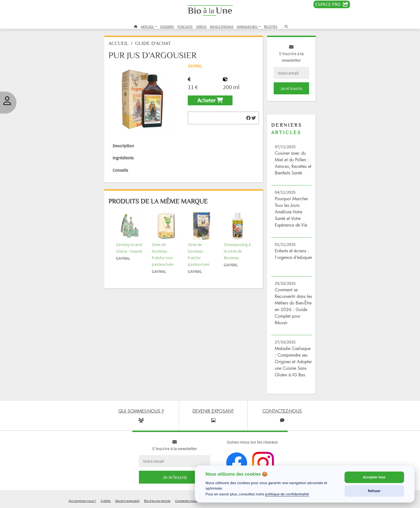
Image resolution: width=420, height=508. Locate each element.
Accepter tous (374, 477)
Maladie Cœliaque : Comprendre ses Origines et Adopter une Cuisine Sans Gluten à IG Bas (293, 362)
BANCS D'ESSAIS (222, 26)
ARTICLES (148, 26)
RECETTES (271, 26)
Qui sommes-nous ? (82, 501)
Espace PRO (332, 4)
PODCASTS (185, 26)
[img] (248, 118)
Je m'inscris (291, 88)
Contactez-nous (186, 501)
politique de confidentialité (287, 494)
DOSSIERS (167, 26)
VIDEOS (201, 26)
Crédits (106, 501)
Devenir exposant (127, 501)
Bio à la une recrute (157, 501)
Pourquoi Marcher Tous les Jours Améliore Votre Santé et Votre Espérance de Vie (291, 212)
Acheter (210, 100)
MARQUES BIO (247, 26)
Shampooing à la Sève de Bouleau (237, 251)
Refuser (374, 491)
